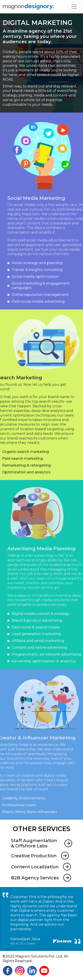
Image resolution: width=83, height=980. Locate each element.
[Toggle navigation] (74, 7)
